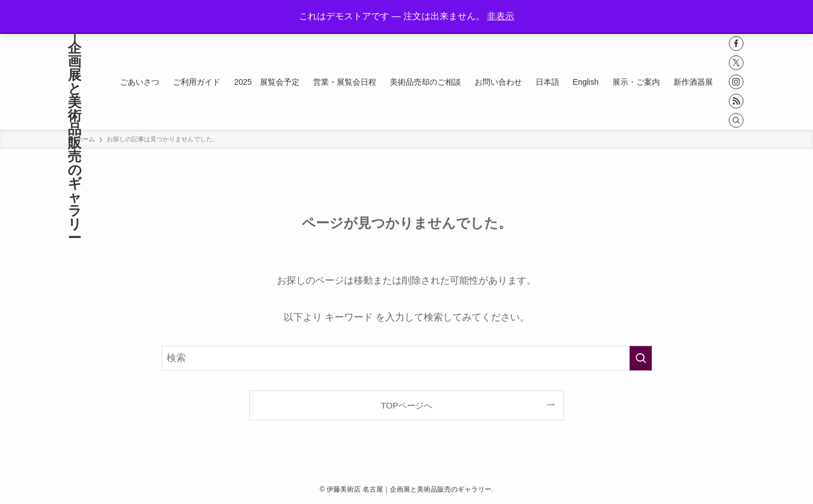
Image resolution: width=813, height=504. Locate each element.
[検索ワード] (407, 358)
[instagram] (736, 82)
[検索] (736, 120)
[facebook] (736, 44)
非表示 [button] (501, 16)
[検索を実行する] (641, 358)
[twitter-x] (736, 63)
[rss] (736, 101)
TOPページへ (406, 405)
